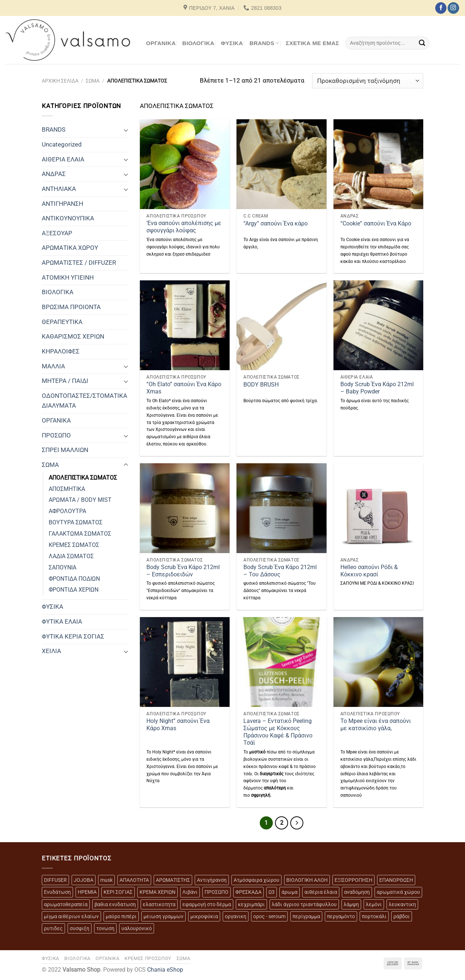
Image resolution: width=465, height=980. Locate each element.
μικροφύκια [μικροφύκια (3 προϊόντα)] (204, 916)
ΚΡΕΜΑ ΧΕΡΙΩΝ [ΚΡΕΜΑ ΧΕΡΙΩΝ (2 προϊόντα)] (157, 892)
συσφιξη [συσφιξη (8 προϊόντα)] (80, 928)
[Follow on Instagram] (453, 8)
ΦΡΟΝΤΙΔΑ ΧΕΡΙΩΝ (74, 590)
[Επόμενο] (297, 823)
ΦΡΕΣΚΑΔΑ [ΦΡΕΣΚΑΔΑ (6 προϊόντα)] (248, 892)
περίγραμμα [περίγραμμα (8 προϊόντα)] (306, 916)
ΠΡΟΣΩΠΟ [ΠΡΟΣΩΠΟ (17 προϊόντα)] (217, 892)
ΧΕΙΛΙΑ (51, 651)
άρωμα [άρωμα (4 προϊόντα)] (290, 892)
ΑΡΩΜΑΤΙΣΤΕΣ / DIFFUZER (79, 263)
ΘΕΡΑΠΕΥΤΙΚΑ (62, 322)
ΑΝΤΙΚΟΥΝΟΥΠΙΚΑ (68, 218)
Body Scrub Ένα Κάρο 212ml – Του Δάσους (280, 571)
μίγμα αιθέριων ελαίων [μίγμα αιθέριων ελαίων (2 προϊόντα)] (71, 916)
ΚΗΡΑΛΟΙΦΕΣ (61, 351)
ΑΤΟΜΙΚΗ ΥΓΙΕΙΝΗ (68, 277)
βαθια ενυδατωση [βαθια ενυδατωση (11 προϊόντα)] (115, 904)
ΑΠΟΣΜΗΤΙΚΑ (67, 489)
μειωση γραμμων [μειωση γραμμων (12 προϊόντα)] (163, 916)
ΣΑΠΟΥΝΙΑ (62, 568)
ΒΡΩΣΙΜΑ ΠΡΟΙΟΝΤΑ (71, 307)
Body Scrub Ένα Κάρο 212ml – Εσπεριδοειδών (183, 571)
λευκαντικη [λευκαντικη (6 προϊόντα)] (402, 904)
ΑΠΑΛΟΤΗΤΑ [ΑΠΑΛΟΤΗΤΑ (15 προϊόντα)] (134, 880)
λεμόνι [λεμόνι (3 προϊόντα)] (374, 904)
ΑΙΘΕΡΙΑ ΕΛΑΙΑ (63, 159)
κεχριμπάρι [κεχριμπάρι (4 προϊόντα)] (251, 904)
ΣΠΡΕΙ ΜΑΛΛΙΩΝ (65, 450)
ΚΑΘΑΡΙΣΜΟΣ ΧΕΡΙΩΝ (73, 336)
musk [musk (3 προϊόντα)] (106, 880)
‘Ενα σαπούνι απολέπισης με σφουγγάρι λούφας (184, 227)
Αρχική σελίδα (60, 81)
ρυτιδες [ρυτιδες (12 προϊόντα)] (53, 928)
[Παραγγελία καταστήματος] (368, 81)
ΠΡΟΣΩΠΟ (56, 435)
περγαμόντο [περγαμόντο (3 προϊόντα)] (341, 916)
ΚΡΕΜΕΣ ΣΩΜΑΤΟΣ (74, 545)
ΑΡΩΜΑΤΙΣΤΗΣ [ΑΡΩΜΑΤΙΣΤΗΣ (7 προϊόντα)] (173, 880)
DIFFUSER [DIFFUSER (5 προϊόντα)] (55, 880)
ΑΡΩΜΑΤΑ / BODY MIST (80, 500)
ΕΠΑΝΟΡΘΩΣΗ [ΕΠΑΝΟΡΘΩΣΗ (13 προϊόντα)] (396, 880)
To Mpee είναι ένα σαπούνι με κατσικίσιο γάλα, (376, 725)
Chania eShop (165, 970)
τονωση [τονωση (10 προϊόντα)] (105, 928)
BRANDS (264, 43)
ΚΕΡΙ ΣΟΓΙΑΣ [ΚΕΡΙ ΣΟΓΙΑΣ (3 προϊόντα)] (118, 892)
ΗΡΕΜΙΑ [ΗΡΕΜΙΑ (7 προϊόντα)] (87, 892)
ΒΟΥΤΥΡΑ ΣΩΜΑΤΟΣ (76, 523)
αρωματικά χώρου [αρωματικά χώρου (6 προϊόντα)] (398, 892)
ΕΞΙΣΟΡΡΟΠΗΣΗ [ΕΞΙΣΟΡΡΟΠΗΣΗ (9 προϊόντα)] (353, 880)
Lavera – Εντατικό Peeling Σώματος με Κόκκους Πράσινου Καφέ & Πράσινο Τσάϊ (278, 732)
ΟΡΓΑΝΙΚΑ (161, 43)
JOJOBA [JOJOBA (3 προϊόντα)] (84, 880)
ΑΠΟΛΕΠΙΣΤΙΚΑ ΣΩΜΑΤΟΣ (83, 478)
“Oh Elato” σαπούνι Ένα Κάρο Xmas (184, 388)
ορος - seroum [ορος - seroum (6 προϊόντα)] (269, 916)
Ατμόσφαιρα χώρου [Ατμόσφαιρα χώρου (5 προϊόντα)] (256, 880)
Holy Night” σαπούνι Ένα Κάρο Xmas (178, 725)
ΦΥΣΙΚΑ (232, 43)
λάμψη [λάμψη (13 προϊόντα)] (351, 904)
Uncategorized (62, 144)
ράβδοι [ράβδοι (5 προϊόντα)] (402, 916)
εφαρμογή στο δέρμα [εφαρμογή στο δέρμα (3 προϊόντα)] (207, 904)
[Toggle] (126, 130)
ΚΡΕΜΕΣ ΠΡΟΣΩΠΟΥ (148, 958)
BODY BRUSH (261, 385)
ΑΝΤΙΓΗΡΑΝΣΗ (62, 204)
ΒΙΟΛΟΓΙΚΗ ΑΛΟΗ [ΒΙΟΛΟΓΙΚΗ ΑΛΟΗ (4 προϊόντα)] (307, 880)
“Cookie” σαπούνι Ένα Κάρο (376, 224)
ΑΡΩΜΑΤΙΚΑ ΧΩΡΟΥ (70, 248)
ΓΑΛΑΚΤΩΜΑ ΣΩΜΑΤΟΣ (80, 534)
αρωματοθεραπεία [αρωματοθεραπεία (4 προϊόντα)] (66, 904)
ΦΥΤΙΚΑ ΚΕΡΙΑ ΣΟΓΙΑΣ (73, 636)
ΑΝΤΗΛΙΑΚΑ (59, 189)
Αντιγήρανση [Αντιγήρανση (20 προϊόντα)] (212, 880)
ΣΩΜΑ (93, 81)
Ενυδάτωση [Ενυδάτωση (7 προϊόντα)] (57, 892)
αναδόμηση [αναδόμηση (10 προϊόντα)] (357, 892)
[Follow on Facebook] (441, 8)
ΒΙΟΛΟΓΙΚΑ (198, 43)
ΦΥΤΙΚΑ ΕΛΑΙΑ (62, 621)
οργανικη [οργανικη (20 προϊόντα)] (236, 916)
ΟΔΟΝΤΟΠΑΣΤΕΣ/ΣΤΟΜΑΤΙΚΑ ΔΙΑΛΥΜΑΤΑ (84, 401)
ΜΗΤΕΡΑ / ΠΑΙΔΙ (65, 381)
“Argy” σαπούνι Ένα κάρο (276, 224)
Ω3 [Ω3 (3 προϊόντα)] (272, 892)
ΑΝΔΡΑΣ (54, 174)
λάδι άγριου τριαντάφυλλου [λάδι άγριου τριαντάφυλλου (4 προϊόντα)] (304, 904)
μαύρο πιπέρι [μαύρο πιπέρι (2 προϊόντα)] (121, 916)
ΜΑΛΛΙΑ (53, 366)
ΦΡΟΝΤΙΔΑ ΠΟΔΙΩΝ (74, 579)
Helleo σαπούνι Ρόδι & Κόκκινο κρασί (369, 571)
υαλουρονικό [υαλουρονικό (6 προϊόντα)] (137, 928)
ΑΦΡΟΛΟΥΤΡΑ (67, 511)
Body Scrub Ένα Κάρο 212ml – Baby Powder (377, 388)
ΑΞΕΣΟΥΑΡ (57, 233)
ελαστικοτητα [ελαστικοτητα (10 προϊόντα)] (159, 904)
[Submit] (422, 43)
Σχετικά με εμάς (313, 43)
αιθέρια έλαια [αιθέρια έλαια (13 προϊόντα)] (321, 892)
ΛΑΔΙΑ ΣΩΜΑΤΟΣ (71, 556)
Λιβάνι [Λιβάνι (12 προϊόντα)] (190, 892)
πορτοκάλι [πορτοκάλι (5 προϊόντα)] (374, 916)
